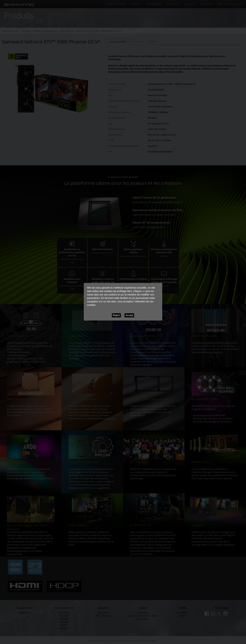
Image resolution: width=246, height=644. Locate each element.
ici (143, 291)
